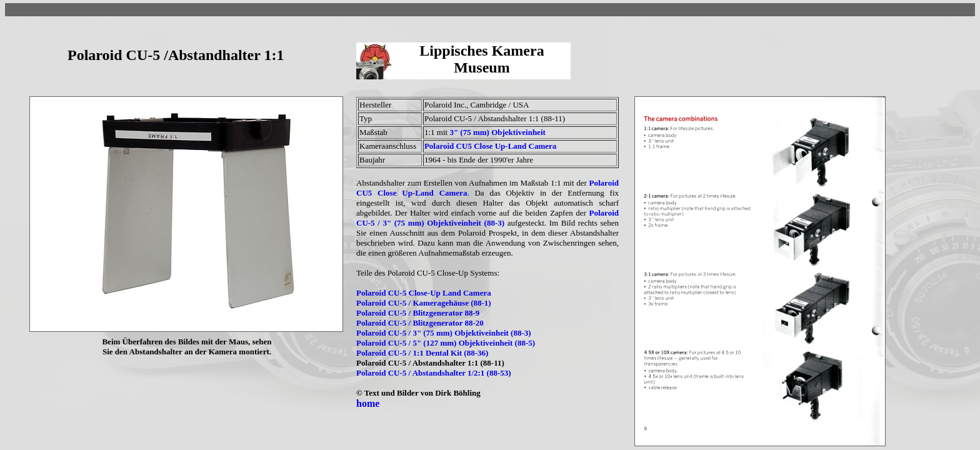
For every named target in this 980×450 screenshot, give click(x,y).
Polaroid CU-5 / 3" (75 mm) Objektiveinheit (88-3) (487, 218)
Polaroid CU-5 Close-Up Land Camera (424, 293)
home (368, 403)
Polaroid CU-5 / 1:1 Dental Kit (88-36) (422, 353)
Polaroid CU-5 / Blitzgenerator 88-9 (418, 313)
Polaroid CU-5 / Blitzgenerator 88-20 (420, 323)
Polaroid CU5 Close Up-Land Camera (490, 146)
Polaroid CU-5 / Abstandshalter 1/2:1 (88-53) (434, 373)
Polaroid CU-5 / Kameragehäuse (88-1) (424, 303)
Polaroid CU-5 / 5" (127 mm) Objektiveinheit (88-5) (446, 343)
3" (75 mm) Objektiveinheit (497, 132)
